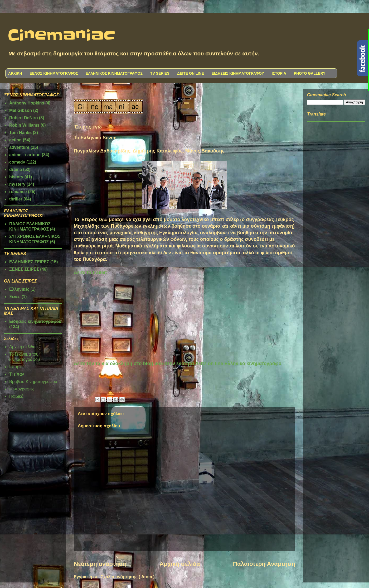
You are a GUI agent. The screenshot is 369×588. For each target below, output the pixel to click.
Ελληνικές (19, 289)
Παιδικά (16, 396)
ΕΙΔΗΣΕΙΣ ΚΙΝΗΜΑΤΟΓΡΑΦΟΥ (238, 73)
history (16, 177)
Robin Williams (24, 125)
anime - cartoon (25, 155)
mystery (17, 184)
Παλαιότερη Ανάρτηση (264, 564)
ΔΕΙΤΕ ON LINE (191, 73)
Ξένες (15, 297)
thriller (16, 199)
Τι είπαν (17, 374)
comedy (17, 162)
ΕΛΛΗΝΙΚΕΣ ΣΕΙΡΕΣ (29, 262)
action (15, 140)
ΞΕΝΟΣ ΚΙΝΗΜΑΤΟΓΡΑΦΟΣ (54, 73)
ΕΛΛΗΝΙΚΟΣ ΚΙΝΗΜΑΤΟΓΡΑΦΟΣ (114, 73)
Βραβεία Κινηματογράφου (33, 382)
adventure (19, 147)
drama (16, 169)
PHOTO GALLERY (310, 73)
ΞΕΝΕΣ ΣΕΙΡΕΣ (24, 269)
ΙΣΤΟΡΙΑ (279, 73)
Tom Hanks (20, 133)
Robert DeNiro (23, 118)
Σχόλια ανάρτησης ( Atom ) (128, 577)
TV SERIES (160, 73)
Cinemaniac (62, 36)
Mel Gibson (21, 110)
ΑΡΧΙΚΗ (15, 73)
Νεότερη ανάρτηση (100, 564)
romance (18, 192)
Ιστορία (16, 367)
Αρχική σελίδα (180, 564)
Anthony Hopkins (27, 103)
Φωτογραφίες (22, 389)
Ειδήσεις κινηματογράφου (35, 321)
